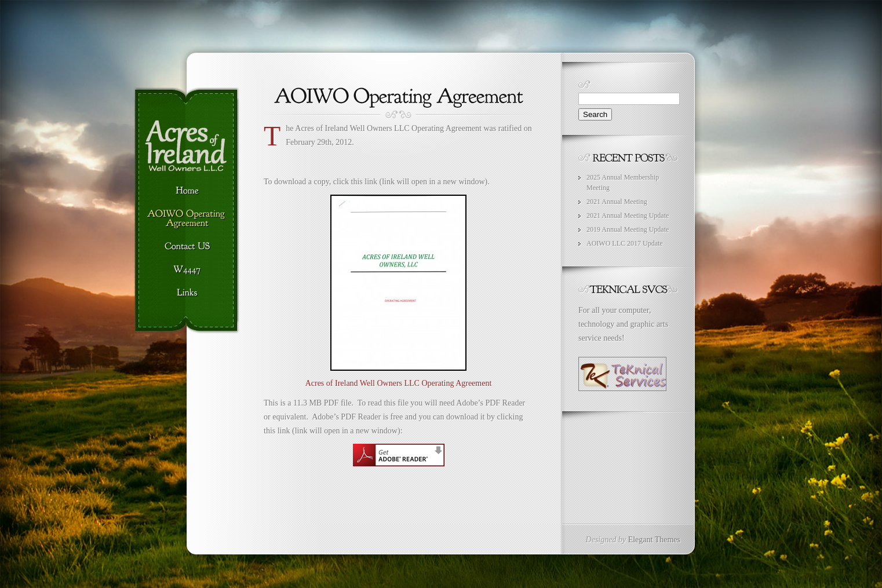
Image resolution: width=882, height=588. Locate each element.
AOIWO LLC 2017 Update (625, 243)
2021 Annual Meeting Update (628, 216)
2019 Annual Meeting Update (628, 229)
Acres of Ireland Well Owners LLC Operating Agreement (399, 383)
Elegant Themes (654, 540)
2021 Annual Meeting (617, 202)
